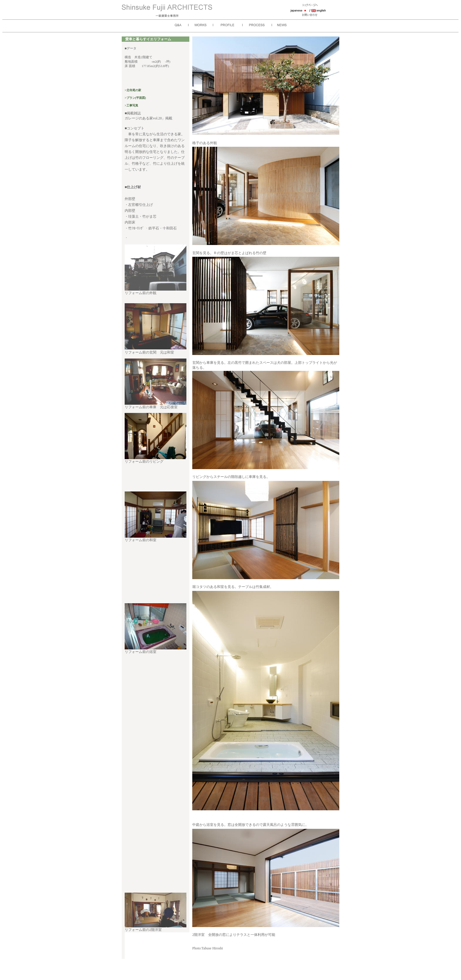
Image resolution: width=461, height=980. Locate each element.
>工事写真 (131, 105)
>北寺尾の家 (133, 90)
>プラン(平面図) (135, 98)
